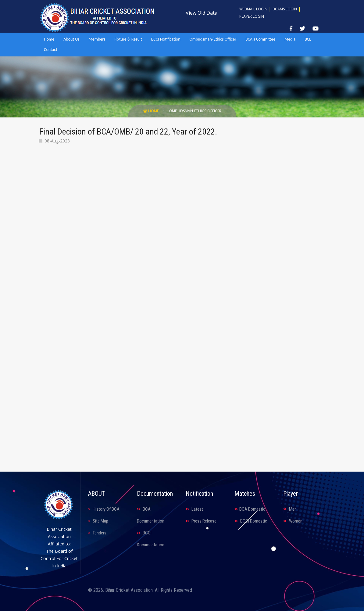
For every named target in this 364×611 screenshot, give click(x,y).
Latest (194, 509)
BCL (308, 39)
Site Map (98, 521)
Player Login (252, 16)
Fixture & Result (128, 39)
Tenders (97, 533)
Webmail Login (253, 9)
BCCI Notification (166, 39)
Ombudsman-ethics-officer (195, 111)
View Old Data (202, 13)
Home (49, 39)
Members (97, 39)
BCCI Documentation (151, 539)
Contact (51, 50)
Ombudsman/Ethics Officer (213, 39)
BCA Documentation (151, 515)
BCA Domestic (250, 509)
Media (290, 39)
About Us (71, 39)
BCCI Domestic (251, 521)
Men (290, 509)
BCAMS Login (285, 9)
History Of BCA (104, 509)
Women (293, 521)
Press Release (201, 521)
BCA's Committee (260, 39)
